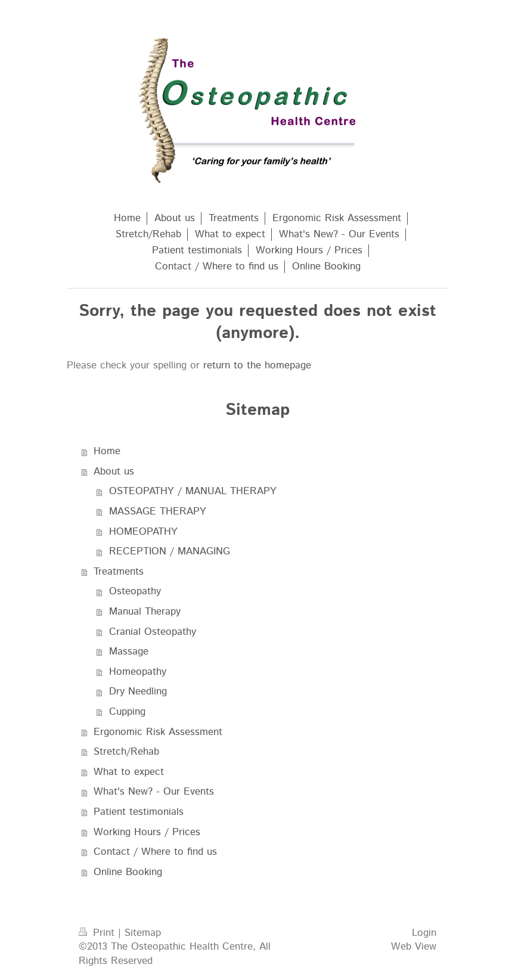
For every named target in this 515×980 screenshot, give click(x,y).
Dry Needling (138, 691)
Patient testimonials (139, 812)
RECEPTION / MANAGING (170, 551)
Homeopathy (138, 672)
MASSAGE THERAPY (158, 511)
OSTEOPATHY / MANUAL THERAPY (193, 491)
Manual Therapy (145, 612)
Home (107, 451)
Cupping (127, 712)
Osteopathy (135, 591)
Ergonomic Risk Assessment (158, 732)
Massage (129, 652)
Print (98, 933)
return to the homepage (257, 365)
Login (424, 933)
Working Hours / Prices (147, 832)
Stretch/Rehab (126, 752)
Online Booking (128, 872)
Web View (414, 947)
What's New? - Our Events (154, 792)
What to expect (129, 772)
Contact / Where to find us (155, 852)
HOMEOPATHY (143, 532)
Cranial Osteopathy (153, 632)
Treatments (119, 572)
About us (114, 472)
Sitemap (143, 933)
